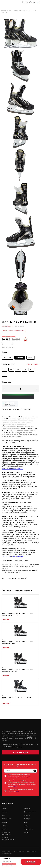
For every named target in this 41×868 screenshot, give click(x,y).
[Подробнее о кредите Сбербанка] (16, 404)
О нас (3, 815)
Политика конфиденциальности (9, 839)
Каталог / (10, 10)
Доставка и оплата (30, 812)
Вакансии (5, 829)
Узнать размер (33, 364)
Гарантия (5, 812)
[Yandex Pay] (18, 396)
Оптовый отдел (7, 819)
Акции (26, 822)
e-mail (18, 792)
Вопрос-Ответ (28, 829)
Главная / (4, 10)
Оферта (26, 832)
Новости (4, 822)
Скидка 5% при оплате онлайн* (14, 330)
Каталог (4, 808)
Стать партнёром (20, 752)
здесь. (29, 777)
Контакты (27, 815)
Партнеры (27, 819)
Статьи (26, 826)
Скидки (4, 826)
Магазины (27, 808)
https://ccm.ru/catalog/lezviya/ (13, 556)
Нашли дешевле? (7, 866)
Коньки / (15, 10)
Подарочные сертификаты (6, 833)
